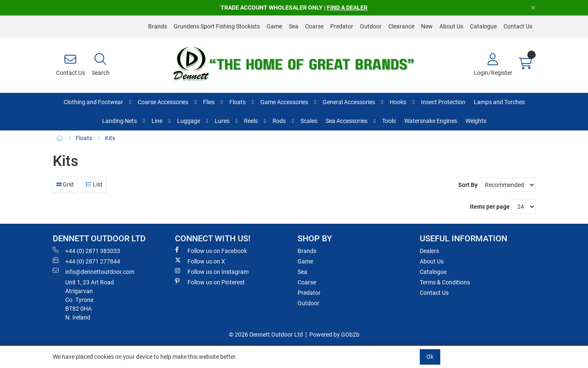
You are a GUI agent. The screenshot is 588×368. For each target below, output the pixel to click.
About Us (451, 26)
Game (274, 26)
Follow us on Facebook (211, 250)
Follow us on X (200, 261)
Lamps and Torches (499, 102)
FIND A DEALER (347, 8)
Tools (389, 121)
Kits (110, 138)
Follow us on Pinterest (210, 282)
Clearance (401, 26)
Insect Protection (443, 102)
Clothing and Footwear (93, 102)
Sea (294, 26)
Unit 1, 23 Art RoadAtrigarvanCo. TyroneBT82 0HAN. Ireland (90, 300)
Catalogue (483, 26)
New (427, 26)
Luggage (189, 121)
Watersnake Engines (431, 121)
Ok (430, 357)
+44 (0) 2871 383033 (86, 250)
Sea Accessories (347, 121)
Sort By (468, 185)
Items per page (490, 207)
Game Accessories (284, 102)
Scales (309, 121)
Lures (222, 121)
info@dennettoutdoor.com (94, 271)
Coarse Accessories (163, 102)
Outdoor (371, 26)
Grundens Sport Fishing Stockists (217, 26)
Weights (476, 121)
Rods (279, 121)
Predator (342, 26)
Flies (209, 102)
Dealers (429, 251)
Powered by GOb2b (334, 335)
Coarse (314, 26)
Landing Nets (119, 121)
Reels (251, 121)
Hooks (398, 102)
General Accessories (349, 102)
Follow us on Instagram (212, 271)
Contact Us (518, 26)
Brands (158, 26)
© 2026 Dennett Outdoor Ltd (266, 335)
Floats (238, 102)
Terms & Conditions (445, 282)
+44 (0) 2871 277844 (86, 261)
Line (157, 121)
